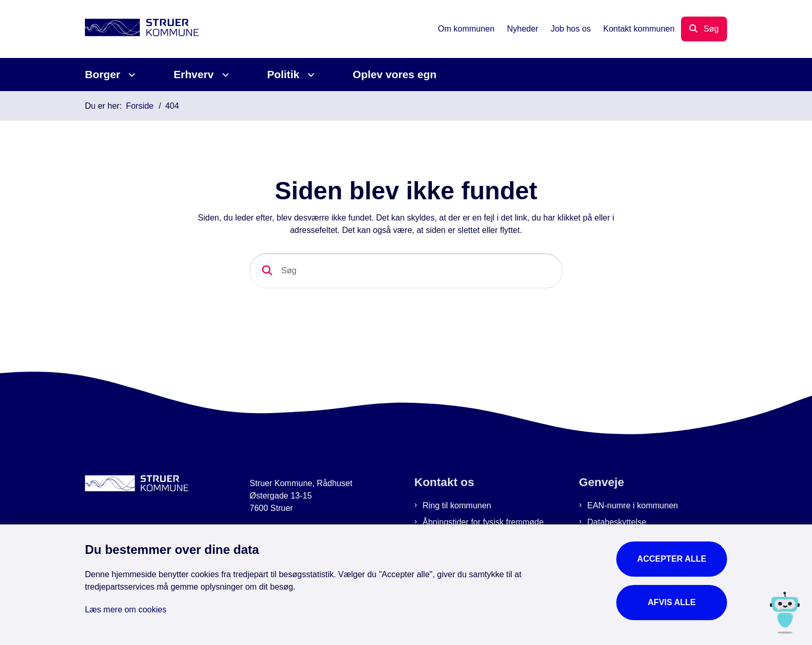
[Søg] (406, 271)
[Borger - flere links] (130, 75)
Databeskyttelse (617, 522)
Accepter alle (672, 559)
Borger (103, 74)
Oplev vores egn (395, 74)
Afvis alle (672, 602)
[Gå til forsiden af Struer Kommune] (142, 29)
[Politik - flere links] (309, 75)
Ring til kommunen (457, 505)
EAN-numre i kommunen (633, 505)
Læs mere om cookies (126, 610)
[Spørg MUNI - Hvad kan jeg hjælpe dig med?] (785, 613)
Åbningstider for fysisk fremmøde (483, 522)
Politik (283, 74)
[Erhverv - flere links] (224, 75)
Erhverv (193, 74)
